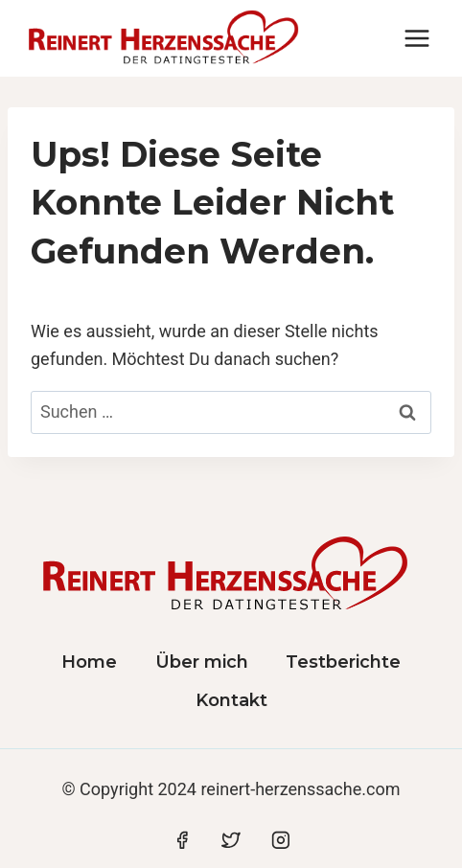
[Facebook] (182, 840)
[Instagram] (281, 840)
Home (89, 662)
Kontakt (231, 700)
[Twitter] (231, 840)
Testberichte (343, 662)
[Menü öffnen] (416, 38)
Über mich (202, 662)
